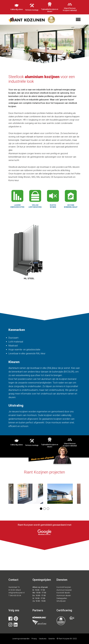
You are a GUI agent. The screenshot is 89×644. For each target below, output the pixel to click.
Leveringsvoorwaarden (21, 639)
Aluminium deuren (64, 595)
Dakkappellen (62, 598)
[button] (41, 509)
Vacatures (43, 639)
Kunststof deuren (63, 593)
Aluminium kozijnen (64, 590)
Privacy (34, 639)
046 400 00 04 (15, 595)
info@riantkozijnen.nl (17, 593)
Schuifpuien (61, 601)
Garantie (51, 639)
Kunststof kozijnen (64, 587)
